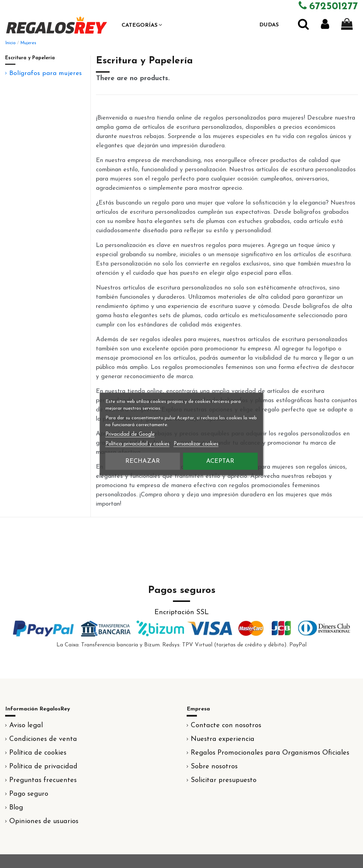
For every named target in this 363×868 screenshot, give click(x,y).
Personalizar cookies (196, 444)
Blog (16, 808)
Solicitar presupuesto (224, 780)
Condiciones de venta (43, 739)
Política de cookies (38, 753)
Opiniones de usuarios (44, 821)
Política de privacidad (43, 767)
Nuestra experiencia (223, 739)
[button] (142, 25)
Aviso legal (26, 726)
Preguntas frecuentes (43, 780)
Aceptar (220, 461)
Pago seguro (29, 794)
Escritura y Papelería (30, 58)
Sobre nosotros (214, 767)
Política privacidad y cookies (137, 444)
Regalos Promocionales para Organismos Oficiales (270, 753)
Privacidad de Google (130, 435)
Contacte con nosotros (226, 726)
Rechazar (143, 461)
